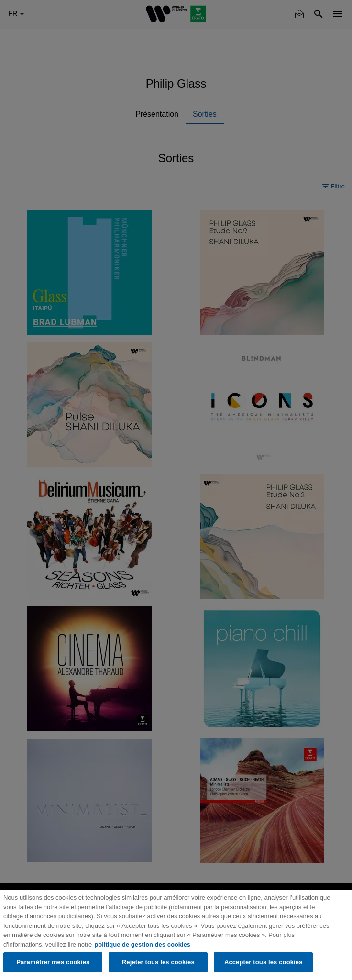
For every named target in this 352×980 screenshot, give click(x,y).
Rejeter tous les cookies (158, 962)
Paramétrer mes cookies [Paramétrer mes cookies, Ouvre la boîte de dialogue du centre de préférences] (53, 962)
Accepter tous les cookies (264, 962)
